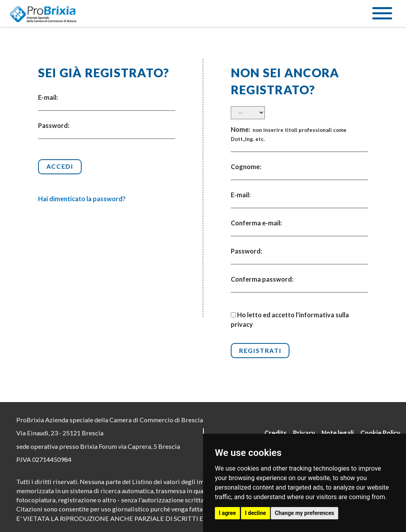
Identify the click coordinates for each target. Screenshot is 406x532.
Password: (54, 125)
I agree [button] (227, 513)
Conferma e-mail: (256, 223)
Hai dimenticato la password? (82, 199)
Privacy (304, 433)
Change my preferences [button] (304, 513)
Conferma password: (262, 279)
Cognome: (246, 167)
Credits (276, 433)
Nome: (289, 134)
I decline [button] (256, 513)
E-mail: (48, 97)
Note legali (338, 433)
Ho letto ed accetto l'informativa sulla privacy (290, 319)
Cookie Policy (380, 433)
